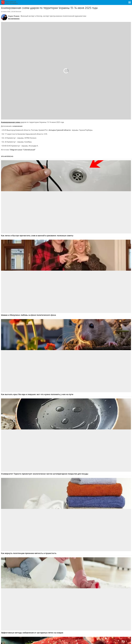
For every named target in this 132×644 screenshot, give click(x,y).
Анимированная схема (11, 122)
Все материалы (14, 19)
